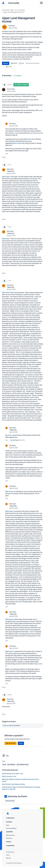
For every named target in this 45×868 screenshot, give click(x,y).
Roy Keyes (12, 26)
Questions (22, 10)
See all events (10, 801)
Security (8, 858)
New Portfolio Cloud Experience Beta (14, 784)
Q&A (12, 10)
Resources (9, 838)
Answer (6, 63)
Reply (4, 157)
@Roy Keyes (6, 177)
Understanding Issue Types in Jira (13, 774)
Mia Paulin (10, 169)
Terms (8, 855)
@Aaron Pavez (17, 143)
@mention (8, 435)
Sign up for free (11, 743)
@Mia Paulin (28, 139)
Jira (16, 10)
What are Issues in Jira (9, 776)
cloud (4, 764)
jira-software (11, 764)
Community (14, 3)
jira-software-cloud (23, 764)
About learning (10, 835)
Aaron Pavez (11, 89)
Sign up (11, 725)
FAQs (8, 825)
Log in (5, 725)
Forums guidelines (11, 828)
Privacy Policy (10, 852)
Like (7, 154)
